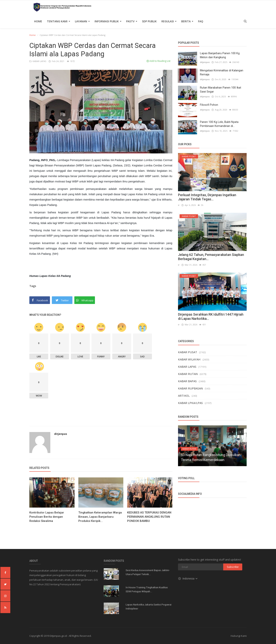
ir (179, 205)
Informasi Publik (108, 21)
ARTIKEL (184, 396)
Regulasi (169, 21)
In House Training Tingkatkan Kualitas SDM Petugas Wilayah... (147, 589)
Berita (187, 21)
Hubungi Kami (239, 636)
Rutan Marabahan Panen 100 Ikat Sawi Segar (221, 90)
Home (38, 21)
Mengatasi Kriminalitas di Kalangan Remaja (222, 72)
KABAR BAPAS (187, 381)
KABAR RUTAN (188, 374)
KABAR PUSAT (188, 352)
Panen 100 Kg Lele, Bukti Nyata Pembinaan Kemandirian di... (219, 124)
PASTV (132, 21)
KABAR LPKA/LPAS (190, 403)
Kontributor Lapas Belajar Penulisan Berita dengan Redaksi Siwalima (47, 517)
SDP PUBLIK (149, 21)
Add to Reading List (158, 61)
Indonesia (188, 578)
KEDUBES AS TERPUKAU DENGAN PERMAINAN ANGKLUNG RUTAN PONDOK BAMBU (149, 517)
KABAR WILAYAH (189, 359)
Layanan (82, 21)
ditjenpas (61, 434)
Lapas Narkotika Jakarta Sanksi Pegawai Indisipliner (148, 607)
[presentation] (233, 432)
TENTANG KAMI (59, 21)
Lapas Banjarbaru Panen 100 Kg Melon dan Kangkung (220, 55)
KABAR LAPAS (38, 61)
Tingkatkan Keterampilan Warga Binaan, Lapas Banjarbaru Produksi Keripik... (100, 517)
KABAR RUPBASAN (190, 388)
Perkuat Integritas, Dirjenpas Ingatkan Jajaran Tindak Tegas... (207, 197)
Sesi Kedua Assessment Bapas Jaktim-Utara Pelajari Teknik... (148, 572)
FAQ (201, 21)
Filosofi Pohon (209, 105)
